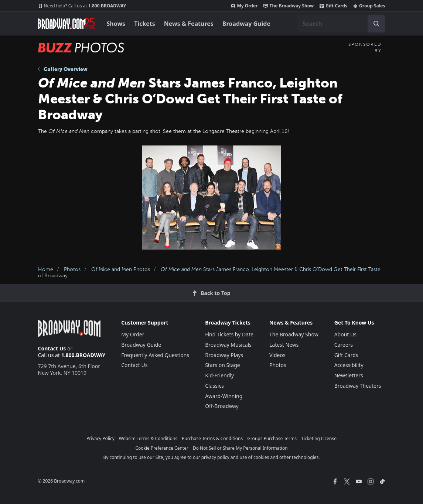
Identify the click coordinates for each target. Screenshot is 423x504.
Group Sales (369, 6)
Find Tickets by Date (229, 334)
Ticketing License (319, 438)
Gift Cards (333, 6)
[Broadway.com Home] (66, 24)
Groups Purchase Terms (272, 438)
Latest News (284, 345)
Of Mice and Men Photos (121, 269)
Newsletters (349, 375)
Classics (214, 386)
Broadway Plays (224, 355)
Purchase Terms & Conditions (212, 438)
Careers (344, 345)
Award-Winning (224, 396)
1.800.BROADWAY (82, 6)
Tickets (145, 24)
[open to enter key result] (376, 24)
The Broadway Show (289, 6)
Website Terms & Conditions (148, 438)
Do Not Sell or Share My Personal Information (240, 448)
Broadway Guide (246, 24)
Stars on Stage (223, 365)
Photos (72, 269)
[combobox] (341, 24)
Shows (116, 24)
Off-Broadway (222, 406)
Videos (277, 355)
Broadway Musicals (228, 345)
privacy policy (215, 457)
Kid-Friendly (219, 375)
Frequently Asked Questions (155, 355)
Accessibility (349, 365)
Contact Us (52, 348)
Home (46, 269)
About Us (345, 334)
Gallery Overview (63, 69)
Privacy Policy (100, 438)
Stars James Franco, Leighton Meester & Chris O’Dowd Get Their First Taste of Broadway (209, 272)
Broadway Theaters (358, 386)
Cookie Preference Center (162, 448)
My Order (244, 6)
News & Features (189, 24)
